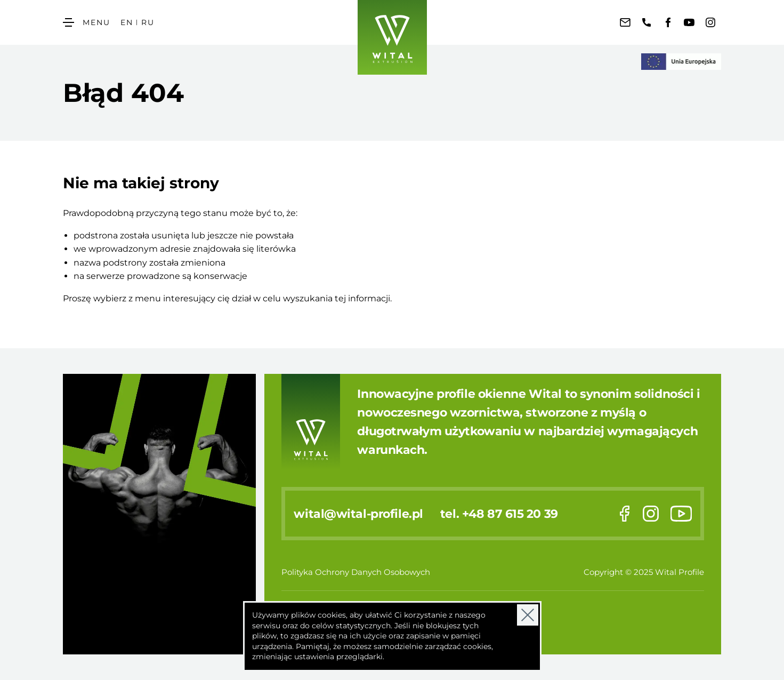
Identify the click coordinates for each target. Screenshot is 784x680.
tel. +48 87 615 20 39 (499, 514)
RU (148, 22)
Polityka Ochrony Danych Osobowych (356, 572)
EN (127, 22)
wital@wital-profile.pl (358, 514)
